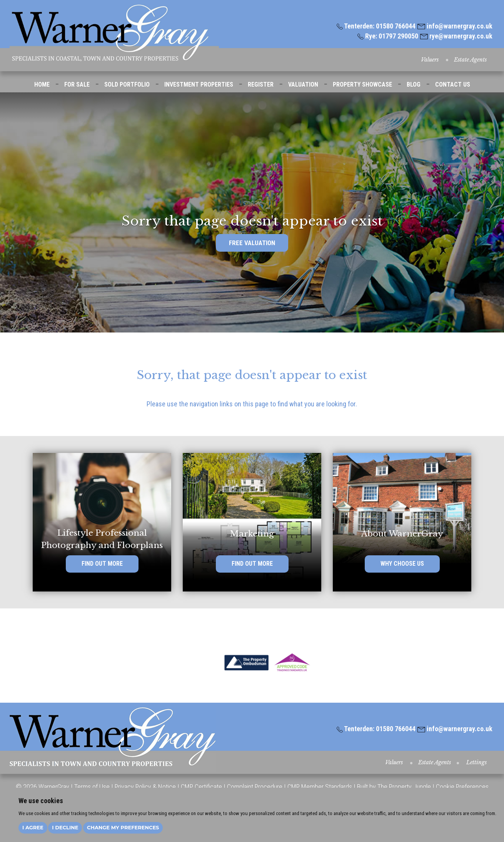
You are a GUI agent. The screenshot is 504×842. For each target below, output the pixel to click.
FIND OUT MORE (102, 565)
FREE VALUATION (252, 243)
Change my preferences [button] (123, 827)
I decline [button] (65, 827)
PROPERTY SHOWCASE (362, 84)
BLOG (414, 84)
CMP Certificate (201, 787)
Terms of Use (92, 787)
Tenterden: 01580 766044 (376, 26)
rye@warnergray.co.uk (456, 36)
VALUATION (303, 84)
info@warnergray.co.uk (455, 26)
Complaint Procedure (254, 787)
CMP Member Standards (320, 787)
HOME (42, 84)
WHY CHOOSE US (402, 565)
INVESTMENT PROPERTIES (199, 84)
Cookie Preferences (462, 787)
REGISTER (261, 84)
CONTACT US (453, 84)
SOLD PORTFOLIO (127, 84)
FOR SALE (77, 84)
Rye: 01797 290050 (388, 36)
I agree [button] (33, 827)
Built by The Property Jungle (394, 787)
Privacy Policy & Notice (145, 787)
